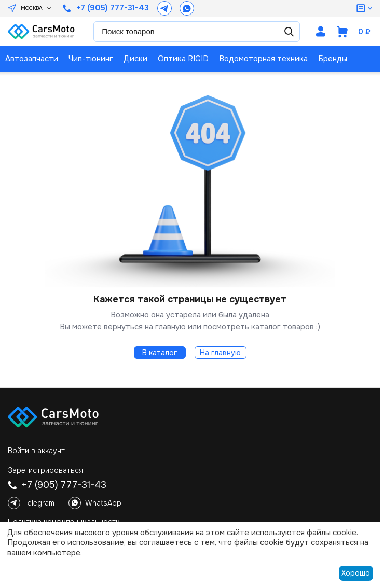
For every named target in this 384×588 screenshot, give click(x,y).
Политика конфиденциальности (64, 522)
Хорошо (356, 573)
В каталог (160, 353)
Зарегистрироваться (45, 470)
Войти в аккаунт (36, 451)
